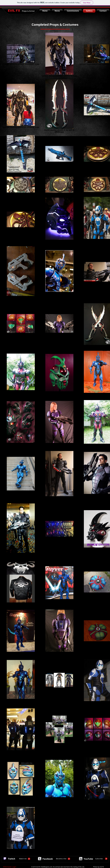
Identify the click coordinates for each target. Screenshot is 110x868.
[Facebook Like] (94, 17)
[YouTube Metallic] (81, 859)
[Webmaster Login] (10, 867)
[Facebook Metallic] (40, 859)
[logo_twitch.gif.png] (5, 859)
